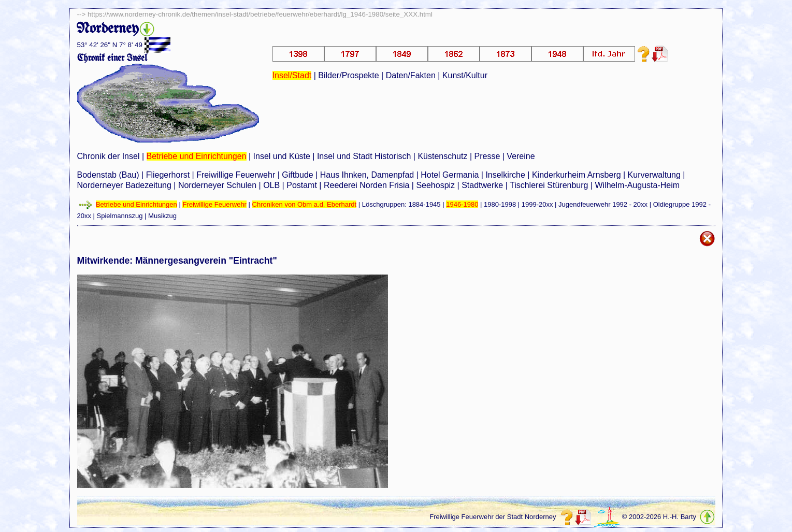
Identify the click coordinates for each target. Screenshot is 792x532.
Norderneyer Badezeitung (124, 185)
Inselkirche (505, 175)
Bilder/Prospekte (348, 75)
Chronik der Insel (109, 156)
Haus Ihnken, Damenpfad (367, 175)
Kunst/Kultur (465, 75)
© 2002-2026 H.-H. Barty (659, 517)
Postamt (302, 185)
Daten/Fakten (411, 75)
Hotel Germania (450, 175)
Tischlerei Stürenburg (549, 185)
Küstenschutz (442, 156)
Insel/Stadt (292, 75)
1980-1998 (500, 204)
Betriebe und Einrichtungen (197, 156)
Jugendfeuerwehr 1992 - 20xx (603, 204)
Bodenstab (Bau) (108, 175)
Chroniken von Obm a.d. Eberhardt (305, 204)
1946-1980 (462, 204)
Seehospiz (435, 185)
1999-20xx (537, 204)
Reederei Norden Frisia (366, 185)
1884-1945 (424, 204)
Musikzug (162, 216)
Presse (487, 156)
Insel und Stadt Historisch (364, 156)
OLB (271, 185)
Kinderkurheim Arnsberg (577, 175)
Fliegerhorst (168, 175)
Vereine (521, 156)
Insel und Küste (282, 156)
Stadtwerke (482, 185)
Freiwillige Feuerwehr (236, 175)
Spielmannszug (120, 216)
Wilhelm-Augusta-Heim (638, 185)
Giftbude (297, 175)
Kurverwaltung (654, 175)
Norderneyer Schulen (217, 185)
